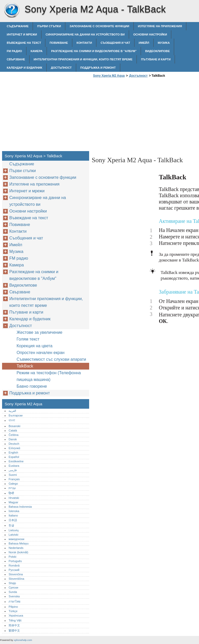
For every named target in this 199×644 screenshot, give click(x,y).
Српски (13, 588)
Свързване (16, 59)
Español (14, 457)
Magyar (13, 502)
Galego (13, 484)
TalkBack (25, 366)
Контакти (84, 43)
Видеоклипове (157, 51)
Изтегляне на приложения (160, 26)
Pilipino (13, 607)
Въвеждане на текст (24, 43)
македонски (16, 539)
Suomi (13, 475)
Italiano (13, 515)
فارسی (13, 470)
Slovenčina (16, 574)
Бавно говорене (32, 386)
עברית (12, 488)
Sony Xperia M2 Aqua (12, 10)
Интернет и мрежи (22, 34)
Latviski (13, 535)
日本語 (13, 520)
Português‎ (15, 561)
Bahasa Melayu (19, 543)
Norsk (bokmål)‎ (18, 552)
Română (14, 565)
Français (14, 479)
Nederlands (16, 548)
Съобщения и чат (115, 43)
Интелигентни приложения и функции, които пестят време (83, 59)
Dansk (13, 439)
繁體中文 (14, 631)
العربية (12, 411)
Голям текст (28, 339)
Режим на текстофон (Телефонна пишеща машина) (49, 376)
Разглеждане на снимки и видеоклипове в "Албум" (94, 51)
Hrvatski (14, 498)
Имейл (144, 43)
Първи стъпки (49, 26)
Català (13, 430)
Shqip (12, 583)
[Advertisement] (135, 116)
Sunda (13, 592)
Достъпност (61, 68)
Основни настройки (150, 34)
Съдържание (18, 26)
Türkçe (13, 611)
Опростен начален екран (41, 353)
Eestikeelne (16, 461)
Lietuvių (14, 530)
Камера (37, 51)
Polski (12, 557)
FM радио (14, 51)
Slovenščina (16, 579)
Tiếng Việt (15, 620)
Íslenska (14, 511)
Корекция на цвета (34, 346)
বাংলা (12, 420)
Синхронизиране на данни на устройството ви (85, 34)
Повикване (59, 43)
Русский (14, 570)
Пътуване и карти (156, 59)
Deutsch (14, 444)
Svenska (14, 596)
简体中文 (14, 625)
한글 (11, 525)
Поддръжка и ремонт (98, 68)
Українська (16, 615)
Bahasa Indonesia (20, 507)
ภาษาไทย (15, 601)
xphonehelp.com (23, 640)
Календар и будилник (24, 68)
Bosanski (14, 426)
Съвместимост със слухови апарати (51, 359)
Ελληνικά (14, 448)
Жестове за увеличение (40, 332)
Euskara (14, 466)
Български (16, 415)
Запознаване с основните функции (99, 26)
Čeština (13, 435)
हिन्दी (11, 493)
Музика (164, 43)
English (13, 452)
